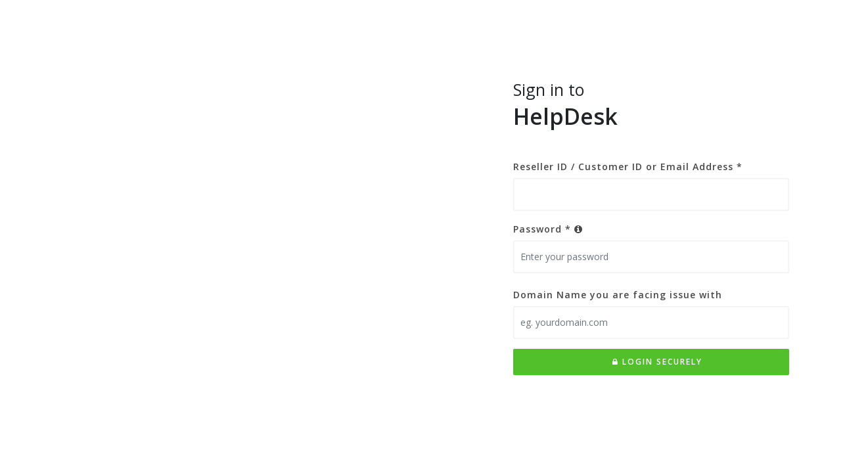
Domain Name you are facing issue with (618, 295)
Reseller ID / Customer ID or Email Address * (628, 167)
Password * (548, 229)
